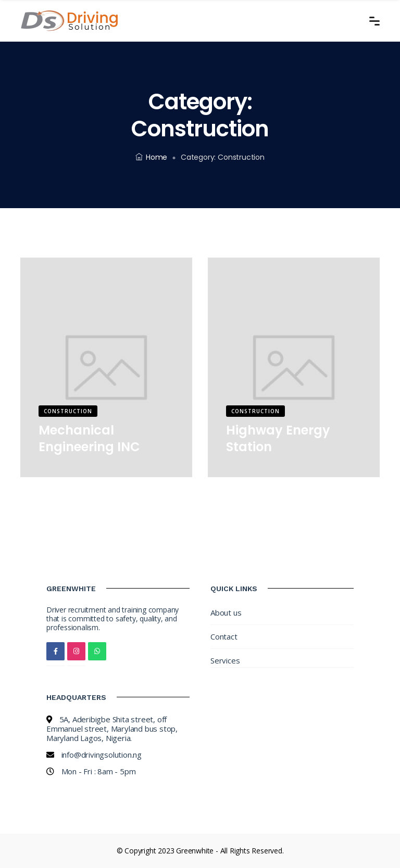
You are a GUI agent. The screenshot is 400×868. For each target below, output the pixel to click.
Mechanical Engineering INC (89, 438)
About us (226, 612)
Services (225, 660)
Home (151, 157)
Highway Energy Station (278, 438)
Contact (224, 636)
